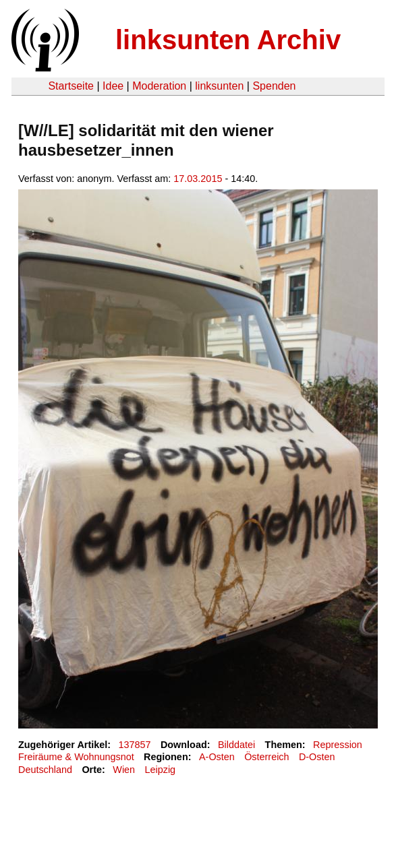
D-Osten (317, 757)
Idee (113, 86)
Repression (338, 745)
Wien (124, 770)
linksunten (219, 86)
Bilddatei (236, 745)
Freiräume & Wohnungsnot (76, 757)
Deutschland (45, 770)
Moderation (159, 86)
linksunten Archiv (228, 40)
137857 (135, 745)
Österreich (266, 757)
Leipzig (160, 770)
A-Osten (217, 757)
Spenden (274, 86)
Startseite (71, 86)
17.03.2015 (198, 179)
